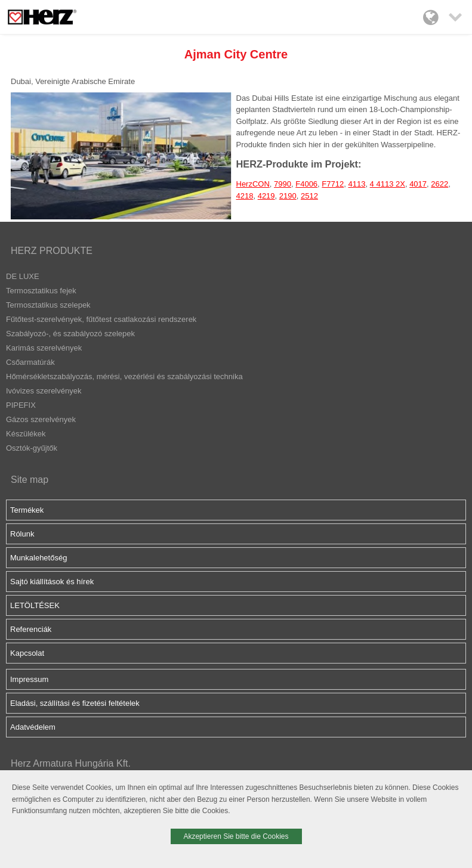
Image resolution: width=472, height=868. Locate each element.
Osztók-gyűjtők (32, 448)
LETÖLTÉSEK (35, 605)
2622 (439, 184)
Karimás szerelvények (44, 348)
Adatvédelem (33, 727)
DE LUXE (23, 276)
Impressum (29, 679)
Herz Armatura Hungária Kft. (71, 763)
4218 (245, 196)
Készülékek (26, 434)
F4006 (306, 184)
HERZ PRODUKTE (52, 251)
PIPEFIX (21, 405)
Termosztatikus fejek (41, 291)
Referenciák (31, 629)
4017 (418, 184)
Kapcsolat (27, 653)
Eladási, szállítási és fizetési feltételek (75, 703)
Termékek (27, 510)
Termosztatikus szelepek (48, 305)
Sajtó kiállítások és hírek (52, 582)
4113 (357, 184)
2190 (288, 196)
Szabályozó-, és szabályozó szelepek (70, 334)
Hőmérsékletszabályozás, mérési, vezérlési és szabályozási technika (124, 376)
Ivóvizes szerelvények (44, 391)
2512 (309, 196)
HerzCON (253, 184)
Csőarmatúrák (30, 362)
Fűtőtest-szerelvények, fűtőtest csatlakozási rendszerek (101, 319)
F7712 (333, 184)
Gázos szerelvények (41, 419)
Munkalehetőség (38, 558)
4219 (266, 196)
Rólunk (22, 534)
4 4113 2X (388, 184)
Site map (30, 480)
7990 (283, 184)
